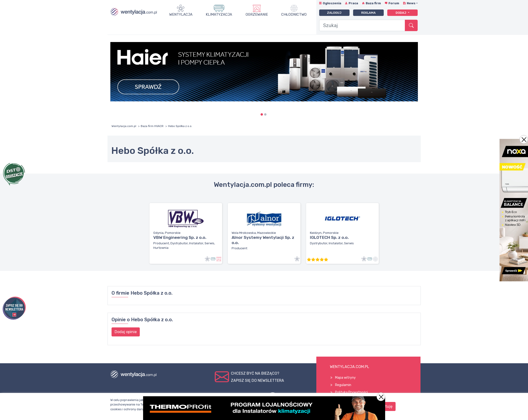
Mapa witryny (345, 378)
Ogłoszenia (332, 3)
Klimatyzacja (219, 14)
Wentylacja (181, 14)
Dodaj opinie (126, 332)
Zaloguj (334, 13)
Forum (394, 3)
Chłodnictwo (294, 14)
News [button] (411, 3)
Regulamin (343, 385)
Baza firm (373, 3)
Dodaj (401, 13)
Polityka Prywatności (351, 392)
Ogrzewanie (257, 14)
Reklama (368, 13)
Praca (353, 3)
